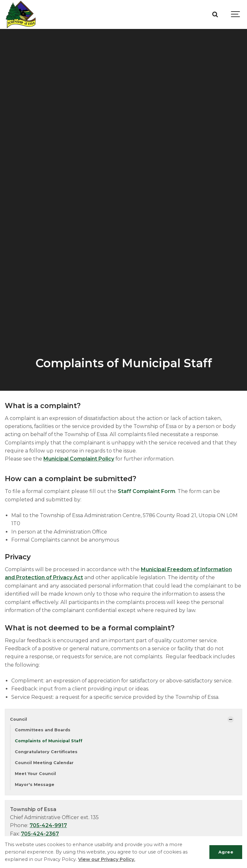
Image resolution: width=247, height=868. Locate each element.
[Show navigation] (236, 14)
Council (18, 719)
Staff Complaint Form (146, 491)
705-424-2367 (40, 834)
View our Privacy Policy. (107, 859)
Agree (226, 852)
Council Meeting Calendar (44, 763)
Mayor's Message (35, 785)
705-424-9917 (48, 825)
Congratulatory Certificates (46, 752)
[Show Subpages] (231, 719)
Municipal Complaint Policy (79, 459)
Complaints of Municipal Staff (49, 741)
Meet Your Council (35, 774)
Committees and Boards (43, 730)
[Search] (215, 14)
